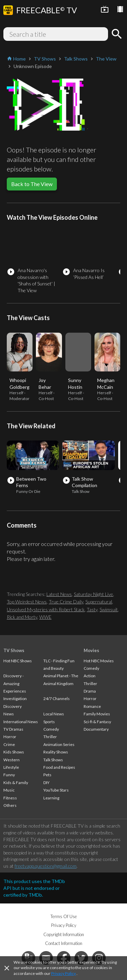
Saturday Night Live (93, 594)
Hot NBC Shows (18, 661)
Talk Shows (53, 760)
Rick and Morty (22, 617)
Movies (91, 650)
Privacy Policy (63, 973)
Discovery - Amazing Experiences (15, 683)
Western (12, 760)
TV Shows (14, 650)
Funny (9, 775)
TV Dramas (13, 729)
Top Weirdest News (27, 602)
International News (21, 722)
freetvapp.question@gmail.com (46, 866)
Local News (54, 714)
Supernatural (99, 602)
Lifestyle (11, 767)
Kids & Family (16, 783)
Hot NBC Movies (99, 661)
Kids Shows (14, 752)
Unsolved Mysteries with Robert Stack (46, 609)
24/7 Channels (57, 699)
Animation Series (59, 744)
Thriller (50, 737)
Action (90, 676)
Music (9, 790)
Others (10, 805)
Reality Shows (56, 752)
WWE (45, 617)
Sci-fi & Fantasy (97, 722)
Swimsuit (109, 609)
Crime (9, 744)
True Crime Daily (66, 602)
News (9, 714)
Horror (10, 737)
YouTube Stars (56, 790)
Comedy (51, 729)
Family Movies (97, 714)
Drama (90, 691)
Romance (92, 706)
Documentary (96, 729)
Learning (51, 798)
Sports (49, 722)
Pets (47, 775)
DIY (46, 783)
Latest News (59, 594)
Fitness (10, 798)
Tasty (92, 609)
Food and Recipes (59, 767)
